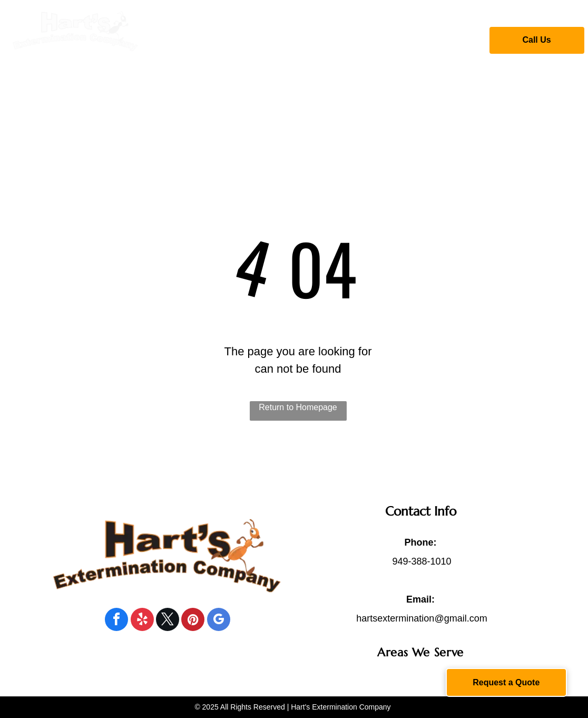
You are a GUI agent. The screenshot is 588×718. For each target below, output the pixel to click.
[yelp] (142, 621)
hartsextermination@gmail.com (422, 618)
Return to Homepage (298, 407)
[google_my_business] (219, 621)
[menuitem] (218, 38)
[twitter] (168, 621)
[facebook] (116, 621)
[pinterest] (193, 621)
